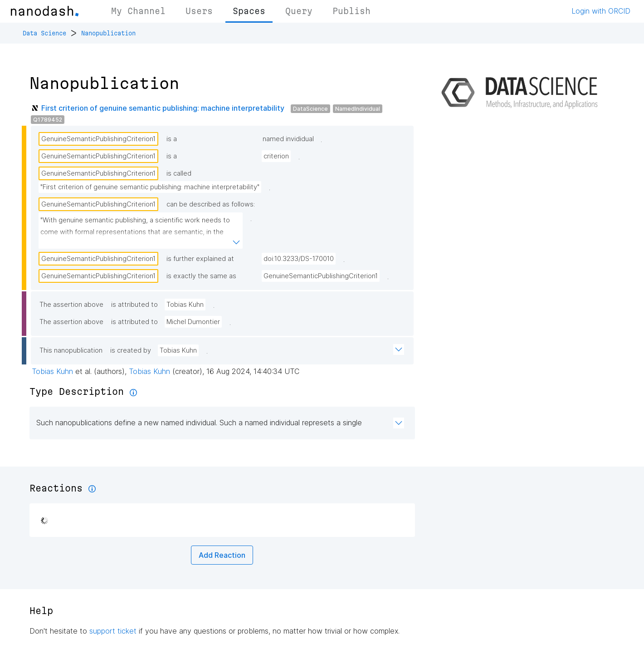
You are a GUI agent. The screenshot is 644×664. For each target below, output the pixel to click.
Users (199, 11)
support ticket (113, 631)
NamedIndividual (358, 109)
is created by (131, 350)
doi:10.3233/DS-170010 (299, 259)
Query (299, 11)
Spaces (249, 11)
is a (172, 139)
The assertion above (71, 305)
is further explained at (200, 259)
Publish (351, 11)
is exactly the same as (201, 276)
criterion (276, 156)
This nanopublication (71, 350)
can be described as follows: (211, 204)
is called (179, 173)
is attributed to (134, 305)
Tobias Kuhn (185, 305)
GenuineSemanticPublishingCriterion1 (98, 139)
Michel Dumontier (193, 322)
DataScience (310, 109)
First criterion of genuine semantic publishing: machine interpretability (163, 108)
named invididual (288, 139)
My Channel (138, 11)
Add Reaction (222, 555)
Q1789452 (48, 120)
